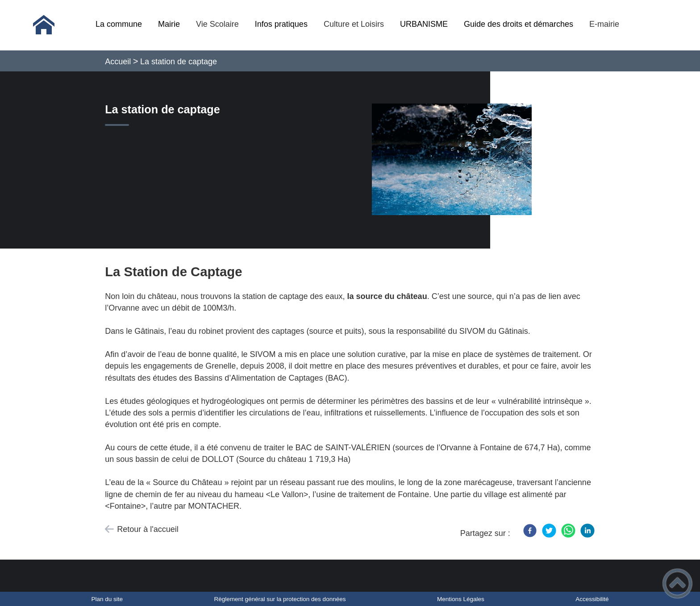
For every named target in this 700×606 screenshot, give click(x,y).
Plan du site (107, 599)
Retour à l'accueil (148, 529)
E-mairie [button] (604, 24)
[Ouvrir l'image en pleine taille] (456, 160)
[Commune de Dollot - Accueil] (44, 25)
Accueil (118, 62)
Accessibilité (592, 599)
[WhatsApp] (568, 531)
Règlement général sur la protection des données (280, 599)
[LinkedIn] (587, 531)
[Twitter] (549, 531)
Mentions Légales (461, 599)
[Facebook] (530, 531)
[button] (677, 583)
